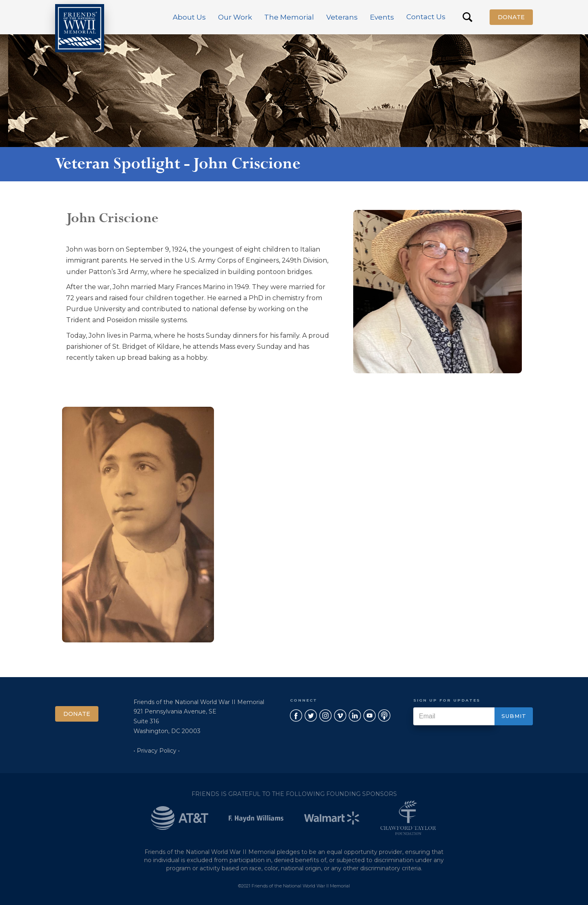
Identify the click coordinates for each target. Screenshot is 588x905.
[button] (189, 17)
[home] (80, 28)
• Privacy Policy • (157, 751)
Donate (511, 17)
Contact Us (426, 17)
